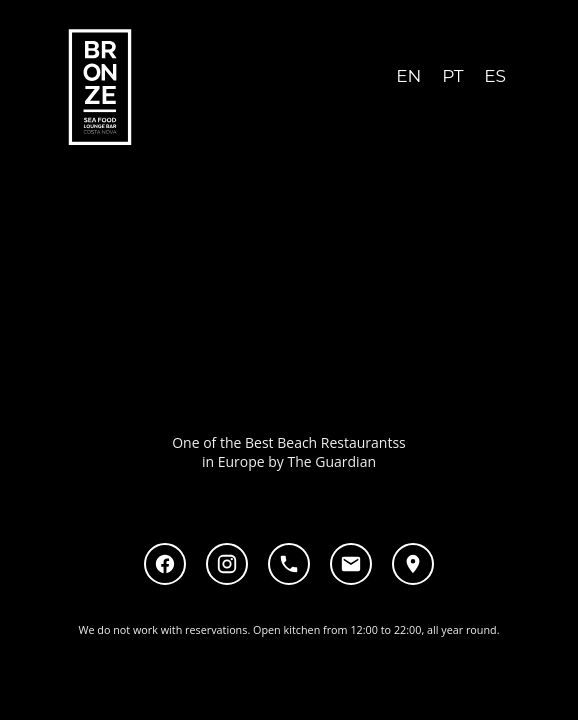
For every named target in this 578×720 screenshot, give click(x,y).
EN (408, 76)
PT (452, 76)
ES (495, 76)
